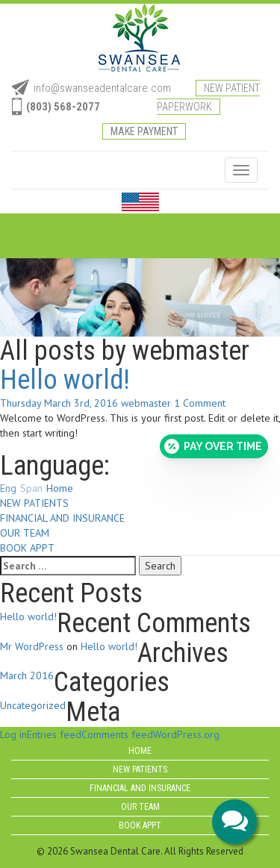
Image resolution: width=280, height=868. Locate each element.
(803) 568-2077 (63, 107)
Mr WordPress (32, 646)
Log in (13, 734)
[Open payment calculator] (214, 446)
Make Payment (144, 131)
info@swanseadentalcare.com (102, 88)
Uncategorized (33, 705)
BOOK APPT (27, 548)
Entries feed (54, 734)
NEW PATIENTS (34, 503)
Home (60, 488)
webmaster (146, 403)
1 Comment (200, 403)
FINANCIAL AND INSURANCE (62, 518)
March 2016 (27, 675)
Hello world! (65, 380)
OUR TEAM (25, 533)
